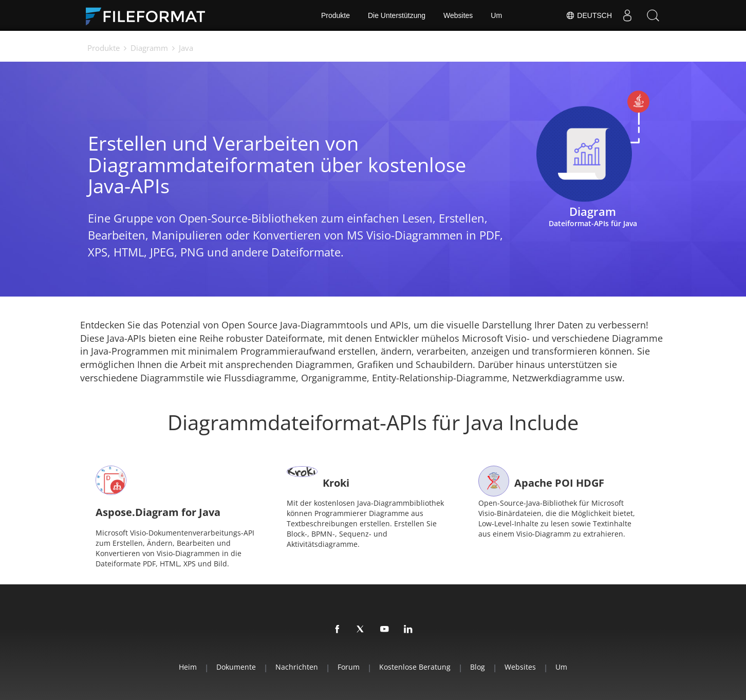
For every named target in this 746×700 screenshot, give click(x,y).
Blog (478, 667)
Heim (188, 667)
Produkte (335, 15)
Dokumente (236, 667)
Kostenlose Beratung (415, 667)
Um (496, 15)
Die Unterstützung (397, 15)
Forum (349, 667)
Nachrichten (297, 667)
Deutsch (589, 15)
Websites (458, 15)
